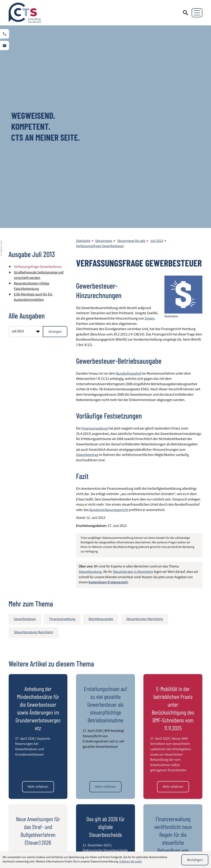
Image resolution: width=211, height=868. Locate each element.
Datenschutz (175, 779)
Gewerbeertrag (87, 253)
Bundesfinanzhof (129, 171)
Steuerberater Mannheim (184, 795)
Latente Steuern (122, 849)
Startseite (83, 38)
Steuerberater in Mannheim (133, 370)
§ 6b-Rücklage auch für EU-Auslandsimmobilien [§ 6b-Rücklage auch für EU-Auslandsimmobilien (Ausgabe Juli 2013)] (33, 95)
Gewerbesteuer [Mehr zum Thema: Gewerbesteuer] (25, 417)
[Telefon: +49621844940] (95, 797)
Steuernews (104, 38)
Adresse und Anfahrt (181, 800)
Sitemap (172, 790)
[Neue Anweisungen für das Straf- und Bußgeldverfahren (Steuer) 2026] (38, 698)
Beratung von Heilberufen (80, 843)
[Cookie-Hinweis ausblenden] (195, 860)
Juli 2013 (157, 38)
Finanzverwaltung (94, 226)
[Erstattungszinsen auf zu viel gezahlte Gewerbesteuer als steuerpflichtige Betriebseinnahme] (105, 584)
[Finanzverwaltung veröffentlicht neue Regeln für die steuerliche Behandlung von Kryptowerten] (173, 698)
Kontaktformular (178, 805)
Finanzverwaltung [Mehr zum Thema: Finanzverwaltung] (62, 417)
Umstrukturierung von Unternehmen (175, 845)
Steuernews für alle (131, 38)
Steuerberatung (90, 370)
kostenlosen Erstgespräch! (108, 380)
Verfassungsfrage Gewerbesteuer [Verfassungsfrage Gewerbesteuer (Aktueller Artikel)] (38, 64)
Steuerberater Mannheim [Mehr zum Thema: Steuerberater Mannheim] (145, 417)
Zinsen (149, 116)
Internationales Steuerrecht (131, 843)
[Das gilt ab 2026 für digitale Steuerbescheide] (105, 698)
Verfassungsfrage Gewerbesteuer (100, 44)
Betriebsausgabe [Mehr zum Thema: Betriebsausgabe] (101, 417)
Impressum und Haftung (184, 784)
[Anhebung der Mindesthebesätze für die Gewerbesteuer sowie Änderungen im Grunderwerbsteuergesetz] (38, 584)
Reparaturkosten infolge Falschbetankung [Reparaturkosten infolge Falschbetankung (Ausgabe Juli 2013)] (32, 84)
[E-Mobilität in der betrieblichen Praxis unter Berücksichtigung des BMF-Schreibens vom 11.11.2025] (173, 584)
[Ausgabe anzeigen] (55, 129)
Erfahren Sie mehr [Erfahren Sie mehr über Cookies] (131, 862)
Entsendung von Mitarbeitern (83, 849)
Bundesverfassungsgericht (109, 307)
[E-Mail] (152, 737)
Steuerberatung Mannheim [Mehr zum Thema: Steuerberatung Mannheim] (33, 430)
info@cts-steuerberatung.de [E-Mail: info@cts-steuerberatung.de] (101, 807)
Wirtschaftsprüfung (27, 843)
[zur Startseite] (25, 13)
